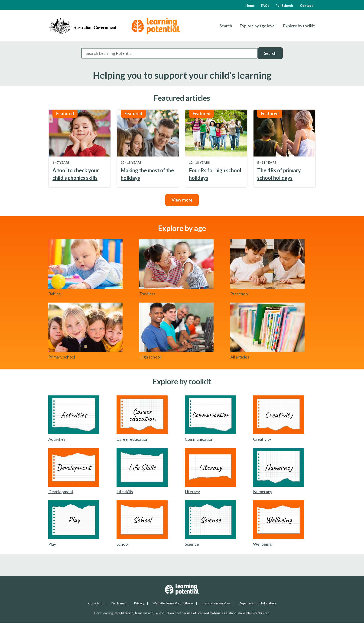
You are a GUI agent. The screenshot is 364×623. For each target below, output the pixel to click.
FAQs (265, 5)
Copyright (96, 603)
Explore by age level (258, 26)
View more (182, 200)
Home (250, 5)
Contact (306, 5)
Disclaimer (118, 603)
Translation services (216, 603)
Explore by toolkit (299, 26)
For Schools (285, 5)
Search (226, 26)
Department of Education (257, 603)
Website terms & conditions (173, 603)
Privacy (139, 603)
